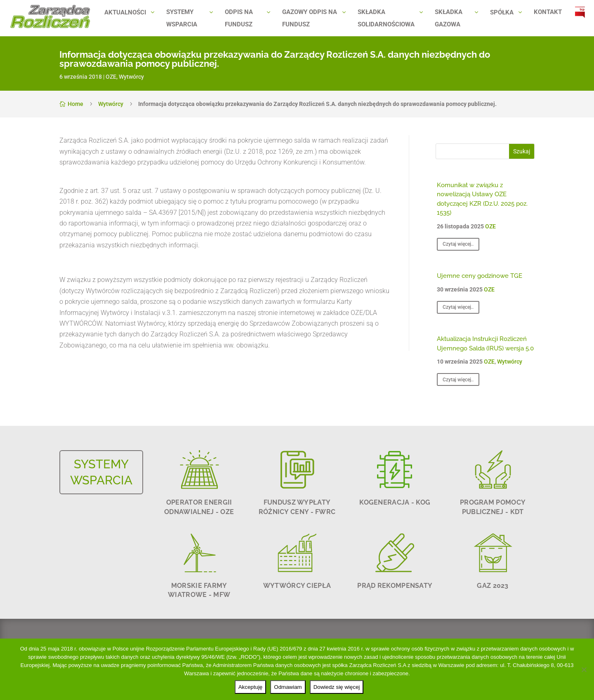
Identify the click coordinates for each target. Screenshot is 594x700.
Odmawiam (288, 687)
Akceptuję (251, 687)
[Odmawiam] (584, 669)
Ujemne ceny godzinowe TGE (480, 276)
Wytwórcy (131, 77)
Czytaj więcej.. (458, 244)
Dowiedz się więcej (337, 687)
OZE (111, 77)
